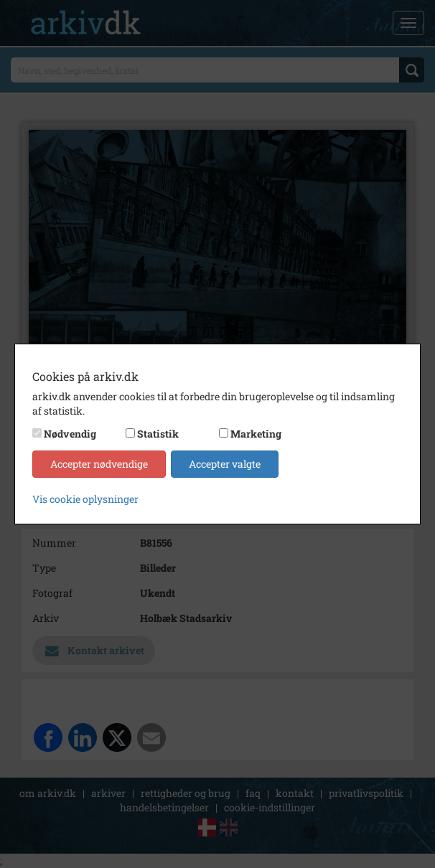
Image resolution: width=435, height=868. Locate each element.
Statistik (158, 434)
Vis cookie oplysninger (85, 499)
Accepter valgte (225, 464)
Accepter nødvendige (99, 464)
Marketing (256, 434)
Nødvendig (70, 434)
